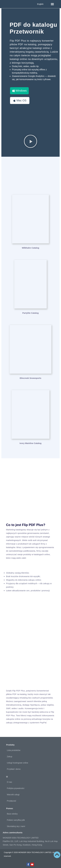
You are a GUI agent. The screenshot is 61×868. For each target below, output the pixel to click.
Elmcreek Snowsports (31, 378)
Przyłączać (12, 801)
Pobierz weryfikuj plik (16, 820)
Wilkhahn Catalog (31, 248)
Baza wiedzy (12, 814)
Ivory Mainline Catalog (30, 443)
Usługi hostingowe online (18, 763)
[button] (52, 4)
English (40, 4)
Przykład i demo (14, 769)
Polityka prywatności (16, 788)
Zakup (10, 757)
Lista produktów (14, 750)
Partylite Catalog (31, 313)
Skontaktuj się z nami (16, 826)
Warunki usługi (13, 795)
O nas (9, 782)
